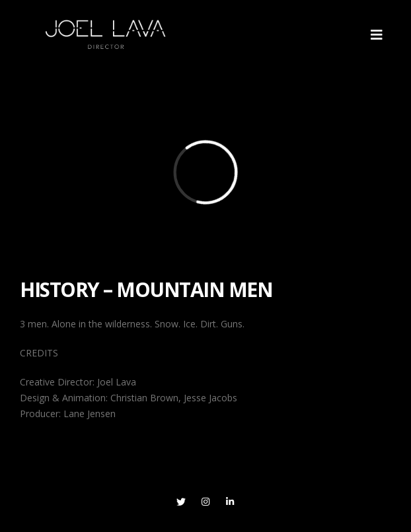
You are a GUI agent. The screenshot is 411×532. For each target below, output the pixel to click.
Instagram (205, 502)
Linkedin (230, 502)
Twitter (181, 502)
